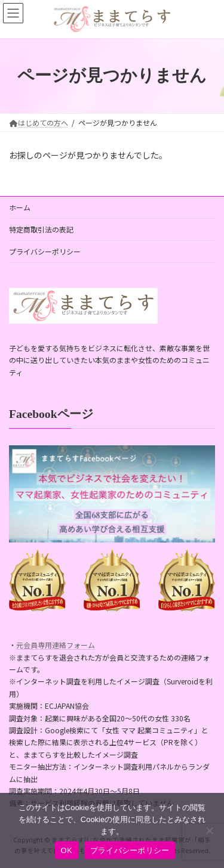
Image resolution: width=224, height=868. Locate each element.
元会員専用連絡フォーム (56, 645)
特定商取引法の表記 (41, 229)
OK (67, 850)
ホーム (20, 207)
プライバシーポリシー (45, 251)
